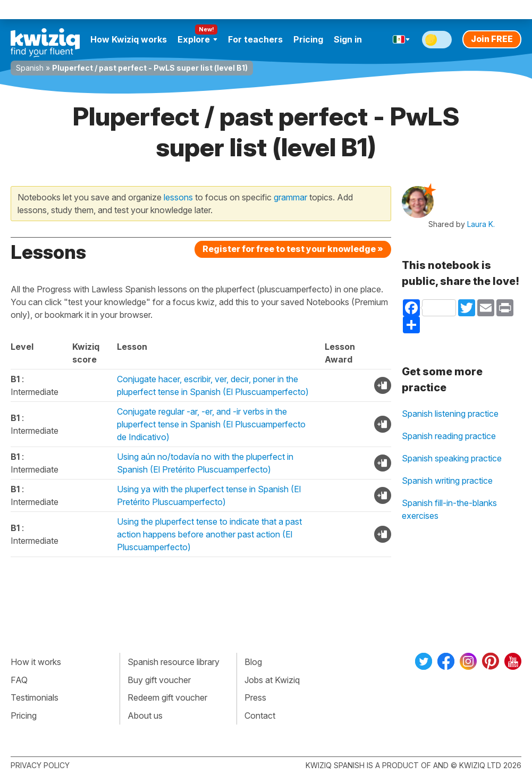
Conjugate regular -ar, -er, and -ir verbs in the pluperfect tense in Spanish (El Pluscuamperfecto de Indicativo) (211, 424)
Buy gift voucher (159, 680)
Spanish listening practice (450, 414)
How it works (36, 662)
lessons (178, 197)
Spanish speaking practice (452, 458)
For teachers (255, 39)
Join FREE (492, 39)
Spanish (30, 68)
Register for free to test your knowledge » (293, 249)
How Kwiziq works (129, 39)
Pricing (308, 39)
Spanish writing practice (447, 481)
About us (145, 716)
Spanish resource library (174, 662)
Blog (253, 662)
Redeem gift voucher (167, 697)
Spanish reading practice (449, 436)
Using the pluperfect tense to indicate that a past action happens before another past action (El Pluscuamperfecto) (209, 534)
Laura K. (481, 224)
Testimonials (35, 697)
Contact (260, 716)
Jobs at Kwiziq (272, 680)
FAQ (19, 680)
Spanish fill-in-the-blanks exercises (449, 509)
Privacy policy (40, 765)
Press (255, 697)
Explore (197, 39)
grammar (290, 197)
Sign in (348, 39)
